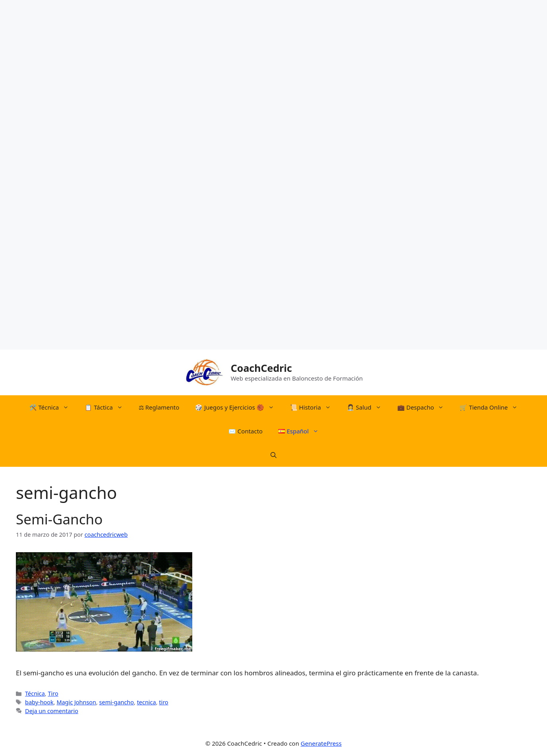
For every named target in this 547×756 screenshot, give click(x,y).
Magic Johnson (76, 702)
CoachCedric (261, 368)
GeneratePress (321, 743)
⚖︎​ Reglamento (159, 407)
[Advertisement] (238, 119)
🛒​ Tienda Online (493, 407)
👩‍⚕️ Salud (368, 407)
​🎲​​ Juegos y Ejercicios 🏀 (239, 407)
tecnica (147, 702)
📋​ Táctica (108, 407)
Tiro (53, 693)
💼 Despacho (425, 407)
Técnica (35, 693)
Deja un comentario (52, 711)
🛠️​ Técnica (53, 407)
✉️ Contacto (245, 431)
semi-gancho (117, 702)
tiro (163, 702)
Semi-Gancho (59, 519)
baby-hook (39, 702)
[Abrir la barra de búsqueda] (273, 455)
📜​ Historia (314, 407)
